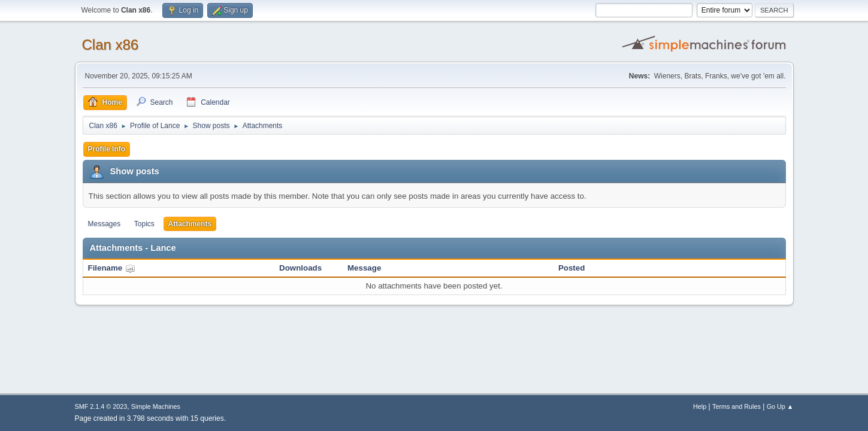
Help (700, 406)
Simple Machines (156, 406)
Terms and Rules (737, 406)
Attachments (190, 224)
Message (364, 268)
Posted (571, 268)
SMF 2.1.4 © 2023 (101, 406)
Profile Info (107, 149)
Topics (144, 224)
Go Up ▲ (780, 406)
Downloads (300, 268)
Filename (112, 268)
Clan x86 (111, 45)
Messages (105, 224)
